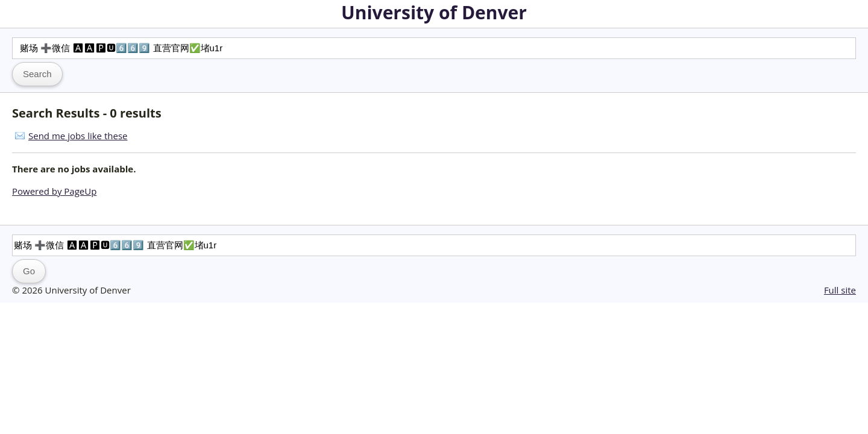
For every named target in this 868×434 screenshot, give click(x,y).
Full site (840, 290)
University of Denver (434, 12)
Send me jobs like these (78, 136)
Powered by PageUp (54, 191)
